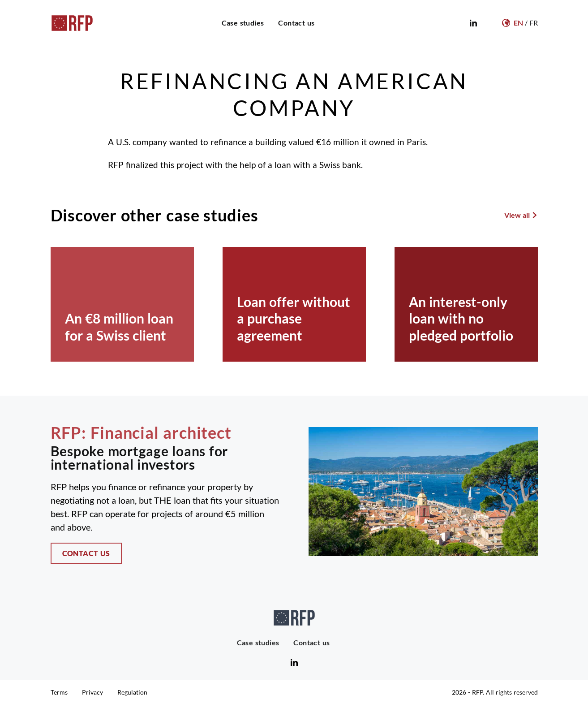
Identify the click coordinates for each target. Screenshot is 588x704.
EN (518, 23)
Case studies (243, 23)
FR (534, 23)
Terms (59, 692)
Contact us (296, 23)
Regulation (132, 692)
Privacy (92, 692)
